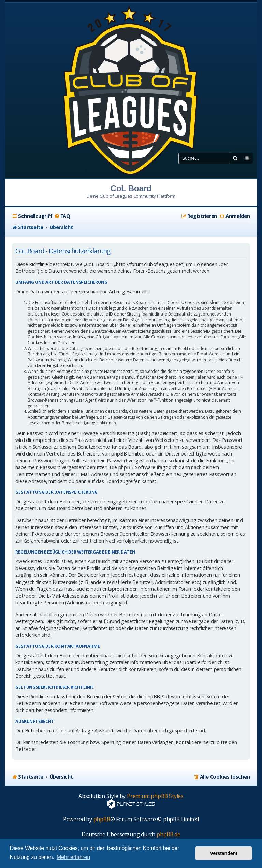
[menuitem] (62, 216)
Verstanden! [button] (224, 853)
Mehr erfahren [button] (73, 857)
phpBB (102, 819)
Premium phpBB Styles (155, 796)
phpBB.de (168, 834)
